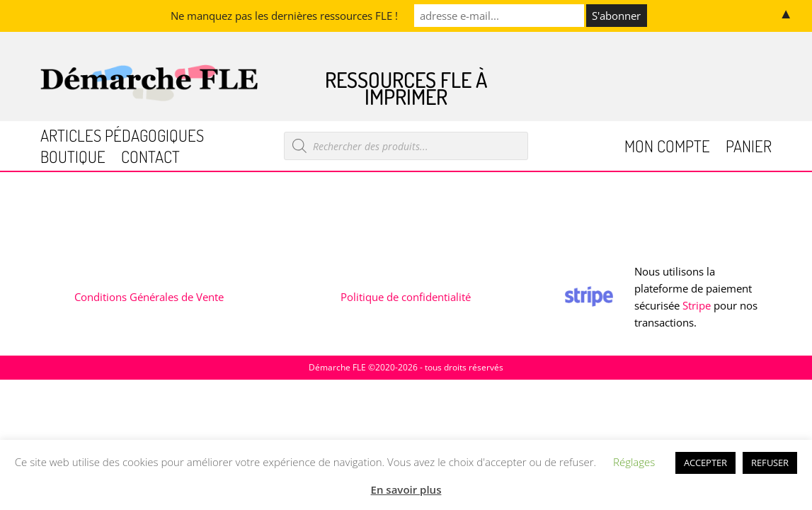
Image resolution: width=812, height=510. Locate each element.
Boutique (73, 159)
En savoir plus (406, 489)
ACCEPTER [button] (705, 463)
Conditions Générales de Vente (149, 297)
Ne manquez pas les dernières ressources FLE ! (284, 16)
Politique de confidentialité (406, 297)
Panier (749, 148)
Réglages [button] (634, 462)
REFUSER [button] (770, 463)
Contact (150, 159)
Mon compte (667, 148)
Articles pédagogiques (122, 138)
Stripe (697, 305)
